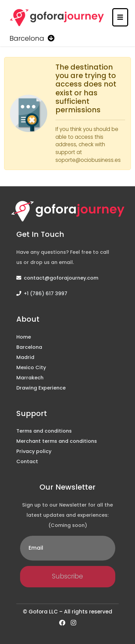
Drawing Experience (41, 388)
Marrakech (30, 378)
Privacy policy (34, 451)
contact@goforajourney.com (61, 278)
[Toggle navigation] (120, 17)
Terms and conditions (44, 431)
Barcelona (29, 347)
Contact (27, 461)
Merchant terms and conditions (57, 441)
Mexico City (31, 367)
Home (24, 337)
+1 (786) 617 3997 (46, 293)
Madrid (25, 357)
